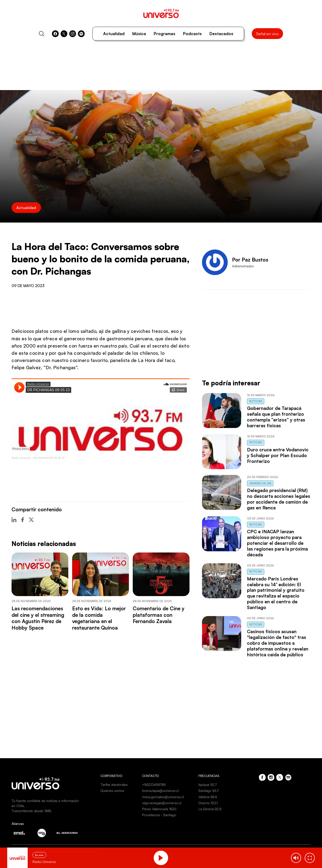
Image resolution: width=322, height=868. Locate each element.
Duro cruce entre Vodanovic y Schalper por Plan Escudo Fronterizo (278, 455)
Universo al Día (260, 483)
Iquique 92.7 (208, 785)
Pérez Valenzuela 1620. (160, 809)
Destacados (221, 34)
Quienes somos (112, 791)
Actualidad (114, 34)
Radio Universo (21, 458)
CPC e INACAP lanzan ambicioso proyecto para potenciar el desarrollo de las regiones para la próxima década (277, 543)
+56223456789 (154, 785)
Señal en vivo (267, 34)
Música (139, 34)
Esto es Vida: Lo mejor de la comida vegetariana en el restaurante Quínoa (99, 618)
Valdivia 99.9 (208, 797)
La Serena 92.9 (210, 809)
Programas (164, 34)
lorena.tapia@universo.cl (160, 791)
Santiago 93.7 (208, 791)
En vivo (39, 855)
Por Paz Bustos (250, 260)
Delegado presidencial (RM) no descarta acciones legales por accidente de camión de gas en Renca (279, 499)
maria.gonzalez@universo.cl (163, 797)
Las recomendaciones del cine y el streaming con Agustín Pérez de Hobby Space (38, 618)
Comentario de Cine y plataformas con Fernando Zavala (159, 615)
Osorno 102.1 (208, 803)
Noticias (256, 401)
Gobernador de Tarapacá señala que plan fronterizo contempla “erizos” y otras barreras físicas (276, 417)
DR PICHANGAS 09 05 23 (49, 458)
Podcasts (192, 34)
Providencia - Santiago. (159, 815)
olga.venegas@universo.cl (162, 803)
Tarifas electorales (114, 785)
